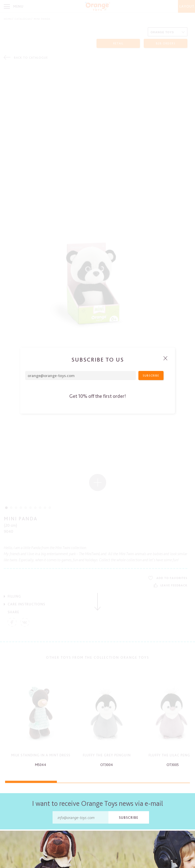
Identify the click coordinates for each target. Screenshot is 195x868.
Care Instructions (26, 604)
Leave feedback (170, 585)
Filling (14, 596)
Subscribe (129, 818)
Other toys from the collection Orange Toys (97, 657)
